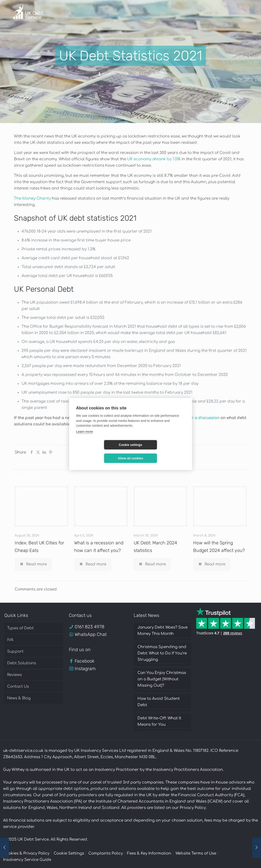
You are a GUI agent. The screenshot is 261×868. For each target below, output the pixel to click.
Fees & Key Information (149, 853)
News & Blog (19, 698)
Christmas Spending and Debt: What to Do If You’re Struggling (162, 653)
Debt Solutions (22, 663)
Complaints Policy (106, 853)
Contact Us (18, 687)
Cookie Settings (69, 853)
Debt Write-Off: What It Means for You (159, 721)
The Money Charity (32, 198)
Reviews (14, 675)
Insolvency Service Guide (27, 860)
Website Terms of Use (196, 853)
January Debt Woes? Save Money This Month (163, 631)
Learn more (85, 438)
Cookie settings (100, 452)
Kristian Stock (116, 74)
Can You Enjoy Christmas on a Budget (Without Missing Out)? (162, 679)
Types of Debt (20, 628)
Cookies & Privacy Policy (26, 853)
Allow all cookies (160, 452)
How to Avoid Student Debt (159, 702)
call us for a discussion (197, 418)
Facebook (85, 661)
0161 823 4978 (89, 627)
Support (15, 652)
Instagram (85, 669)
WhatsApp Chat (91, 634)
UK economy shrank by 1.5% (154, 159)
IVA (10, 640)
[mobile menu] (253, 11)
